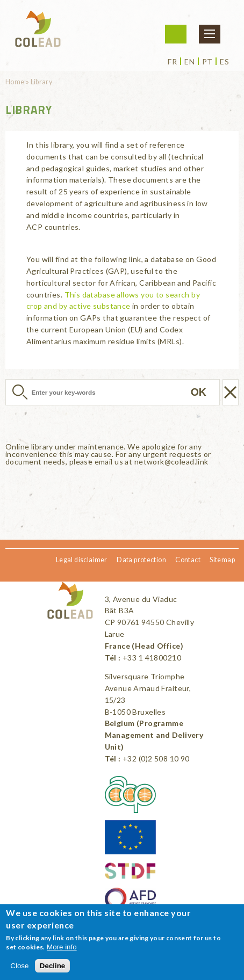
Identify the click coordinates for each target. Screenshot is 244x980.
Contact (188, 560)
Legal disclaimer (82, 560)
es (224, 62)
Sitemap (222, 560)
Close (19, 966)
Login (176, 34)
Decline (52, 966)
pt (207, 62)
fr (172, 62)
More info (62, 947)
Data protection (141, 560)
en (189, 62)
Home (15, 82)
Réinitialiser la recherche (231, 392)
